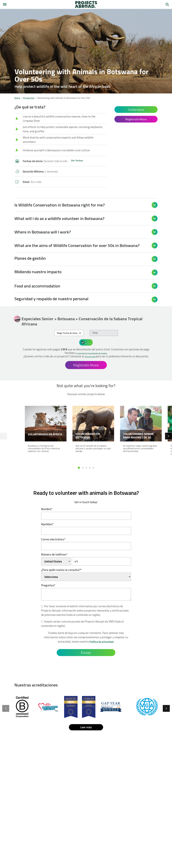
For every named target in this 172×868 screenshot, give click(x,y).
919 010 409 (99, 356)
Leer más (86, 730)
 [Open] (155, 205)
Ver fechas (77, 161)
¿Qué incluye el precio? (86, 342)
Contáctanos (136, 110)
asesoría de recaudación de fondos (92, 352)
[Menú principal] (5, 4)
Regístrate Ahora (136, 119)
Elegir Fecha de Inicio (67, 333)
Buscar (167, 4)
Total (95, 333)
